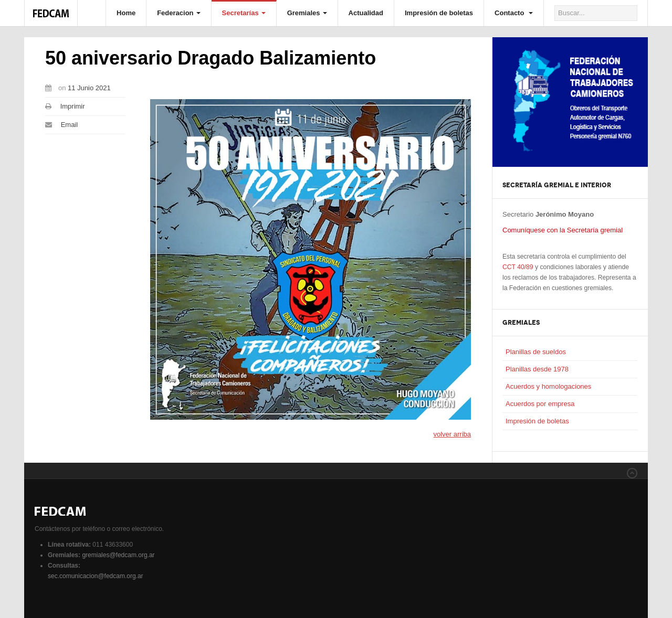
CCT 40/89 (518, 267)
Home (126, 13)
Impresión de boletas (439, 13)
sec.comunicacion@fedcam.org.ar (96, 576)
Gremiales (307, 13)
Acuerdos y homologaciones (548, 386)
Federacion (178, 13)
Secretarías (244, 13)
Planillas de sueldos (536, 352)
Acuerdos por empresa (540, 404)
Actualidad (366, 13)
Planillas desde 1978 (537, 369)
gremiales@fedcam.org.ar (118, 555)
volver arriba (452, 434)
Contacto (514, 13)
